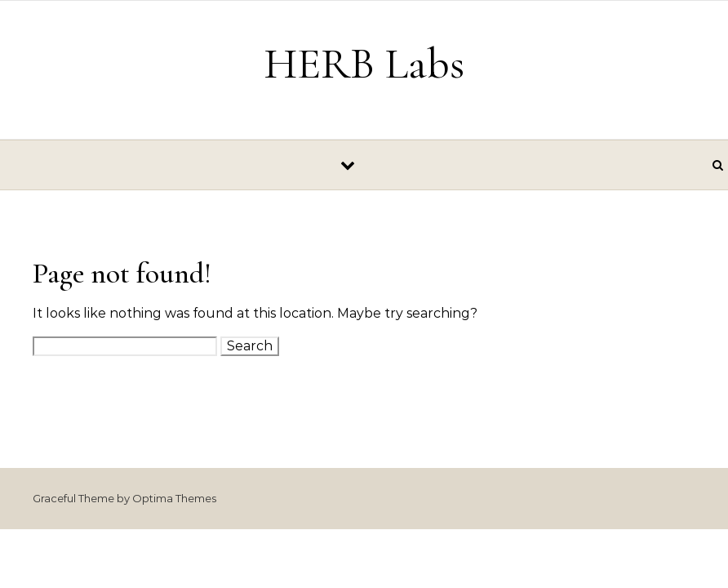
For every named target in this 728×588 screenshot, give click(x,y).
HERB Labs (364, 63)
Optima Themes (174, 498)
